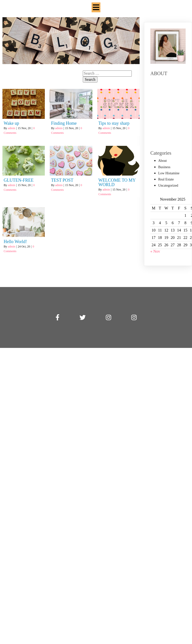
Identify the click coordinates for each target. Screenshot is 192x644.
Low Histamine (169, 173)
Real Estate (166, 179)
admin (12, 122)
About (162, 161)
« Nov (155, 251)
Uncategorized (168, 185)
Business (164, 167)
